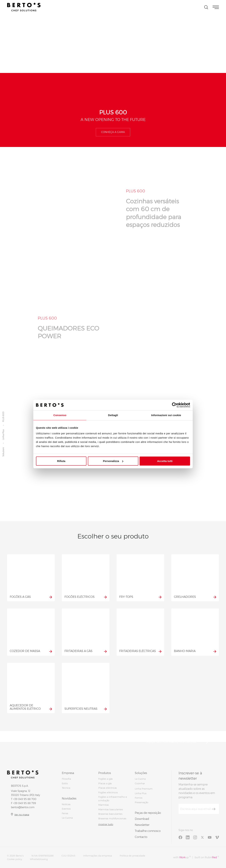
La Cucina (67, 818)
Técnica (66, 788)
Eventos (66, 809)
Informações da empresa (98, 856)
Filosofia (66, 779)
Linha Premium (144, 789)
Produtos (105, 773)
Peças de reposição (148, 813)
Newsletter (142, 825)
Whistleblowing (39, 859)
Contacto (141, 837)
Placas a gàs (105, 783)
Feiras (65, 813)
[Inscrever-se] (214, 809)
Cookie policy (15, 859)
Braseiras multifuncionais (112, 818)
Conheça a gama (113, 132)
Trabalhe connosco (148, 831)
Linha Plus (3, 435)
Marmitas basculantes (111, 809)
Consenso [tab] (60, 415)
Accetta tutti (165, 461)
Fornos (139, 798)
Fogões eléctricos (108, 792)
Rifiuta (61, 461)
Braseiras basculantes (110, 814)
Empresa (68, 773)
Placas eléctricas (108, 788)
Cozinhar (140, 783)
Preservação (142, 802)
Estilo (65, 783)
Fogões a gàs (105, 779)
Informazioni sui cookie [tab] (166, 415)
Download (142, 819)
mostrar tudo (106, 824)
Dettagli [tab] (113, 415)
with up (182, 857)
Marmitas (104, 805)
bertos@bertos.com (23, 807)
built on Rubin (207, 857)
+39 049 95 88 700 (25, 799)
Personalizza (113, 461)
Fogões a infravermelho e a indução (113, 799)
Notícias (66, 804)
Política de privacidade (132, 856)
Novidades (69, 798)
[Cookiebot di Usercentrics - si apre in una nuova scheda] (175, 405)
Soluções (141, 773)
